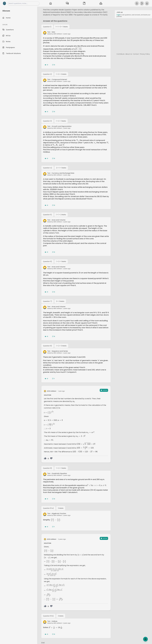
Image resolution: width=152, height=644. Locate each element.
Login (118, 15)
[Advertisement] (133, 35)
